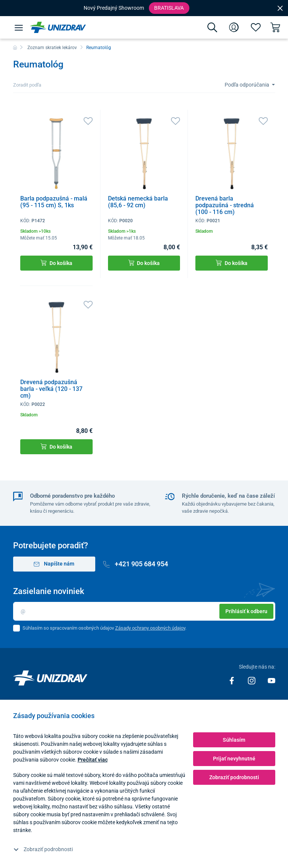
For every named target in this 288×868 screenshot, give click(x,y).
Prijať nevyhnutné (234, 759)
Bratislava (169, 8)
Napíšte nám (54, 564)
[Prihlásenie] (234, 27)
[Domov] (15, 48)
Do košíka (56, 263)
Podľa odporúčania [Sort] (247, 85)
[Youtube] (271, 680)
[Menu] (19, 27)
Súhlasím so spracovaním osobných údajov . (104, 628)
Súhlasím (234, 740)
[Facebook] (232, 680)
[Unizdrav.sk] (58, 27)
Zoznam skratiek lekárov (52, 48)
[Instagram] (252, 680)
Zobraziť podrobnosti (43, 849)
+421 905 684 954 (136, 564)
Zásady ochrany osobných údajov (150, 628)
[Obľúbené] (256, 27)
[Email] (144, 611)
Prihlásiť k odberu (246, 611)
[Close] (280, 8)
